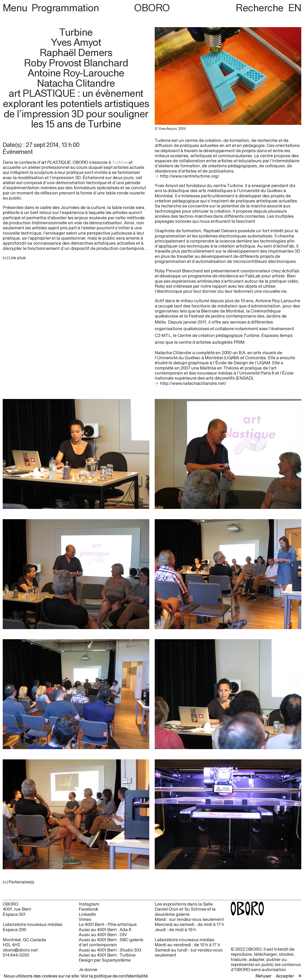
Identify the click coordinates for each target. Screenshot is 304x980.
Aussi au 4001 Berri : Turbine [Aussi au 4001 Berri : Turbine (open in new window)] (107, 955)
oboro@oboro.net (20, 950)
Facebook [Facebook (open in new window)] (89, 909)
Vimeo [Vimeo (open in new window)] (85, 919)
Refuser (263, 976)
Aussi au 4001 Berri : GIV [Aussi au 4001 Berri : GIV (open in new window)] (103, 935)
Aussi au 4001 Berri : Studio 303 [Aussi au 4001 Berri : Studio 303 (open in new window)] (110, 950)
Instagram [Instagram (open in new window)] (89, 904)
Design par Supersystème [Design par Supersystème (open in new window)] (105, 960)
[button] (76, 882)
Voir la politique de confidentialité (114, 976)
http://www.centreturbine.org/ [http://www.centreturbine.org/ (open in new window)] (190, 176)
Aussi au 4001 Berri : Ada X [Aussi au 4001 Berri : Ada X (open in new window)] (105, 930)
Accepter (285, 976)
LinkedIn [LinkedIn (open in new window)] (87, 914)
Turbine (120, 162)
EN (295, 8)
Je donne (88, 969)
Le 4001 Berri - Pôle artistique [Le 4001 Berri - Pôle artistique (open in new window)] (108, 924)
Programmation (65, 8)
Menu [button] (16, 8)
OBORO (152, 8)
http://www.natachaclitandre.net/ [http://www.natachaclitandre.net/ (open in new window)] (193, 383)
